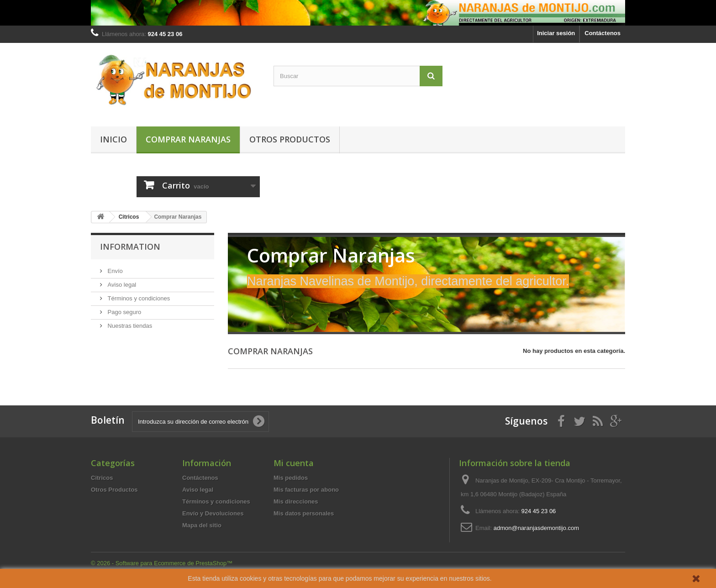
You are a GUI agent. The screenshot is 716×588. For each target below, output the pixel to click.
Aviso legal (121, 285)
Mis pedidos (291, 478)
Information (130, 247)
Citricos (102, 478)
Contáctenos (603, 33)
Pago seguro (124, 312)
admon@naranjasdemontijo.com (536, 528)
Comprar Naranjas (188, 139)
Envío (114, 271)
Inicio (113, 139)
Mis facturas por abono (306, 490)
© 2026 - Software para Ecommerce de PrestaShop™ (162, 563)
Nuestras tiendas (129, 326)
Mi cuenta (294, 463)
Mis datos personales (304, 513)
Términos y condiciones (138, 298)
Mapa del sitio (202, 525)
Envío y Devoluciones (213, 513)
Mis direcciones (296, 501)
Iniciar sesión (556, 33)
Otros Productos (290, 139)
